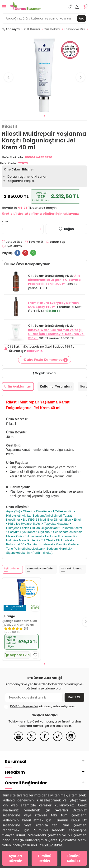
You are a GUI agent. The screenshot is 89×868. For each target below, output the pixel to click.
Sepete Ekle (17, 655)
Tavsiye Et (34, 242)
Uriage (10, 616)
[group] (44, 75)
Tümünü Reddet (44, 858)
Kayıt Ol (74, 697)
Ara (82, 18)
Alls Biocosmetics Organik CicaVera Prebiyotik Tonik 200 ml (54, 280)
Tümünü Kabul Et (74, 858)
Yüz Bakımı (52, 29)
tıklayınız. (35, 351)
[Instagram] (71, 740)
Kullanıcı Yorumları (56, 386)
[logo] (26, 7)
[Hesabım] (77, 7)
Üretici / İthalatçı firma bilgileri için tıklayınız (40, 214)
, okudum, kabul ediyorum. (40, 706)
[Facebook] (45, 740)
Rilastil (9, 126)
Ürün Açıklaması (18, 386)
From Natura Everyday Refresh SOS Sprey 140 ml (53, 305)
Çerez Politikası (52, 845)
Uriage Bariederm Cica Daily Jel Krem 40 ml (21, 623)
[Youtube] (19, 740)
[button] (44, 116)
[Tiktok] (58, 740)
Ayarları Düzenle (15, 858)
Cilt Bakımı (32, 29)
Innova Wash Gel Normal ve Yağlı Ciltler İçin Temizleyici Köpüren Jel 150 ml (56, 334)
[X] (32, 740)
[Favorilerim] (70, 7)
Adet (5, 221)
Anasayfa (11, 29)
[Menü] (4, 7)
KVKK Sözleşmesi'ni (24, 706)
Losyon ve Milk (75, 29)
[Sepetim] (85, 7)
